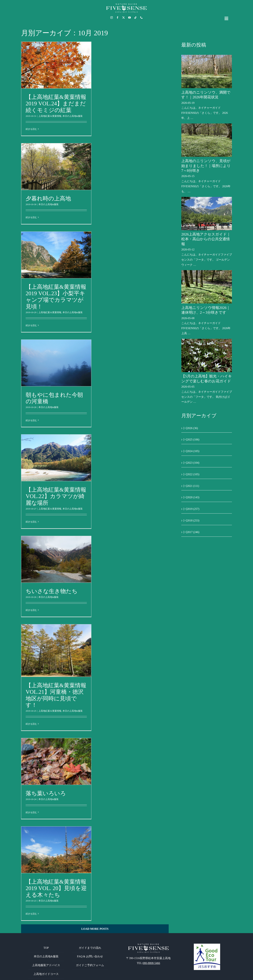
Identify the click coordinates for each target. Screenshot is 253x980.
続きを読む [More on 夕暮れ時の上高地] (31, 217)
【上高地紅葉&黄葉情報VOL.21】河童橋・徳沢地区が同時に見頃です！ (56, 695)
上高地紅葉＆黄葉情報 (50, 116)
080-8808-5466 (151, 963)
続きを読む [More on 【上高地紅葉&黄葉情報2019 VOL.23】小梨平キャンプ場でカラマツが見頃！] (31, 325)
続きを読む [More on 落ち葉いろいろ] (31, 812)
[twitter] (124, 18)
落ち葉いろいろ (46, 793)
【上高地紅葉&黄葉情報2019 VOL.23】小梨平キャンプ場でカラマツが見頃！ (56, 297)
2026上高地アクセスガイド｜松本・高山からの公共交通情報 (206, 239)
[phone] (141, 18)
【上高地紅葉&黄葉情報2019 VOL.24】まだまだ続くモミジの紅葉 (56, 103)
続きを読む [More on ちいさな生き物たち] (31, 610)
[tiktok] (135, 18)
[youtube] (129, 18)
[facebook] (118, 18)
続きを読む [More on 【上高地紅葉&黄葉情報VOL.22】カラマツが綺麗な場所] (31, 522)
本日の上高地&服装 (73, 116)
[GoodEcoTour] (207, 945)
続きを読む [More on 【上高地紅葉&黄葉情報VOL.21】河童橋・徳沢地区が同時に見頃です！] (31, 724)
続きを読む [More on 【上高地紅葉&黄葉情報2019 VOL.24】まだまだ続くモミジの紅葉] (31, 129)
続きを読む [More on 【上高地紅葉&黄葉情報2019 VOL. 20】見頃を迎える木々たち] (31, 914)
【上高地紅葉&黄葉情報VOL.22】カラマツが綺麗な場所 (56, 496)
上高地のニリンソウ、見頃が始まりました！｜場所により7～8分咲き (206, 166)
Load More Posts (95, 929)
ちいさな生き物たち (52, 591)
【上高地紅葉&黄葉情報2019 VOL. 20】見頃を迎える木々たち (56, 888)
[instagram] (112, 18)
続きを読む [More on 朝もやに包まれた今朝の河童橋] (31, 420)
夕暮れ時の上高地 (48, 198)
